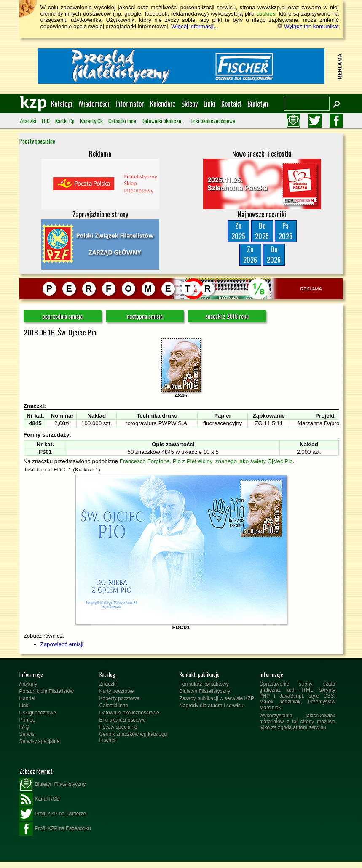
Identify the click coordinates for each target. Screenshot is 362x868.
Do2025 (262, 231)
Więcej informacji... (195, 26)
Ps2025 (286, 231)
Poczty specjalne (37, 141)
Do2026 (274, 254)
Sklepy (189, 104)
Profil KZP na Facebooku (55, 829)
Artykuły (28, 684)
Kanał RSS (40, 799)
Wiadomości (94, 104)
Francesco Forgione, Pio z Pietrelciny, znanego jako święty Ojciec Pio (206, 461)
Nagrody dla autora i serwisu (212, 706)
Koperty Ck (91, 121)
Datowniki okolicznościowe (164, 121)
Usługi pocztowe (38, 713)
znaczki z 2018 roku (227, 316)
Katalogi (62, 104)
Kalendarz (163, 104)
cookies (266, 14)
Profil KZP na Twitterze (53, 814)
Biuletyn (258, 104)
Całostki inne (122, 121)
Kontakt (231, 104)
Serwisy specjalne (40, 741)
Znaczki (28, 121)
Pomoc (27, 720)
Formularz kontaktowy (204, 684)
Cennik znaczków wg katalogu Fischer (133, 737)
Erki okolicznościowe (213, 121)
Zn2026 (250, 254)
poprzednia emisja (62, 316)
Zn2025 (238, 231)
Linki (209, 104)
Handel (27, 698)
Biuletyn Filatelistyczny (205, 691)
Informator (130, 104)
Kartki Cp (65, 121)
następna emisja (145, 316)
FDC (46, 121)
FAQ (24, 727)
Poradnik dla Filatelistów (47, 691)
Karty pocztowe (117, 691)
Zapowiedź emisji (62, 644)
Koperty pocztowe (119, 698)
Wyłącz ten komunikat (308, 26)
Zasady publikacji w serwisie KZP (217, 698)
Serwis (27, 734)
